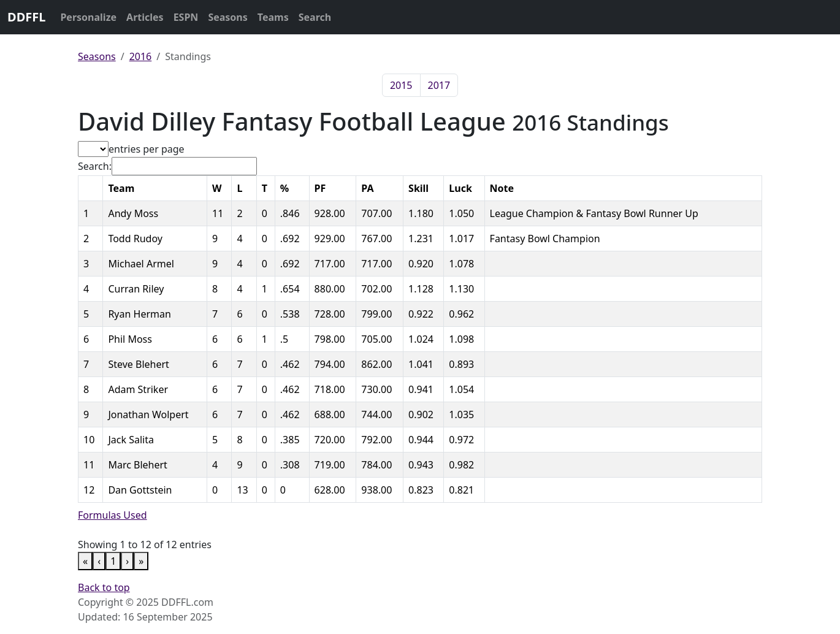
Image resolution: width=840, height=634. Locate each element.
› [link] (127, 561)
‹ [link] (99, 561)
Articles (145, 17)
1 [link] (113, 561)
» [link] (141, 561)
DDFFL (26, 17)
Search (315, 17)
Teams (273, 17)
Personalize (88, 17)
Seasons (227, 17)
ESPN (186, 17)
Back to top (104, 587)
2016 (141, 56)
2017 (439, 85)
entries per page (147, 149)
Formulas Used (113, 515)
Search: (95, 166)
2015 (401, 85)
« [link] (85, 561)
